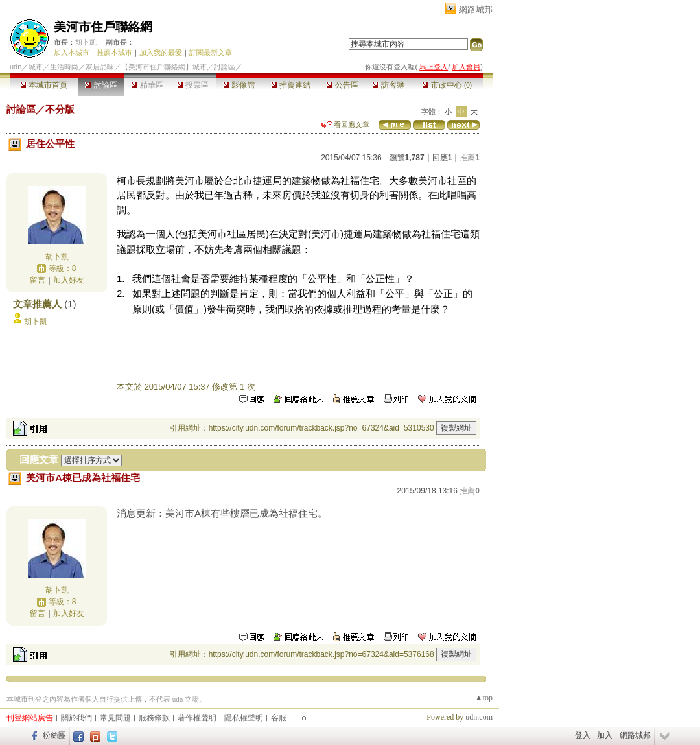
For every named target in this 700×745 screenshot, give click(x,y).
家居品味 (100, 67)
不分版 (60, 109)
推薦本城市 (114, 53)
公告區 (342, 85)
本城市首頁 (44, 85)
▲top (484, 698)
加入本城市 (72, 53)
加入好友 (69, 280)
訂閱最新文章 (211, 53)
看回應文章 (345, 124)
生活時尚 (64, 67)
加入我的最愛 (161, 53)
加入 (605, 735)
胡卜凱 (86, 42)
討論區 (101, 85)
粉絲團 (54, 735)
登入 (583, 735)
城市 (36, 67)
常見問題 (115, 718)
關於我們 (76, 718)
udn (16, 67)
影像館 (239, 85)
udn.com (479, 717)
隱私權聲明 (244, 718)
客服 (279, 718)
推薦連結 (291, 85)
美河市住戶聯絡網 (103, 27)
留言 (38, 280)
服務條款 (154, 718)
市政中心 (447, 85)
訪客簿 (388, 85)
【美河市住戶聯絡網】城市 (164, 67)
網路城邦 (476, 9)
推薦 (470, 158)
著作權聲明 (197, 718)
